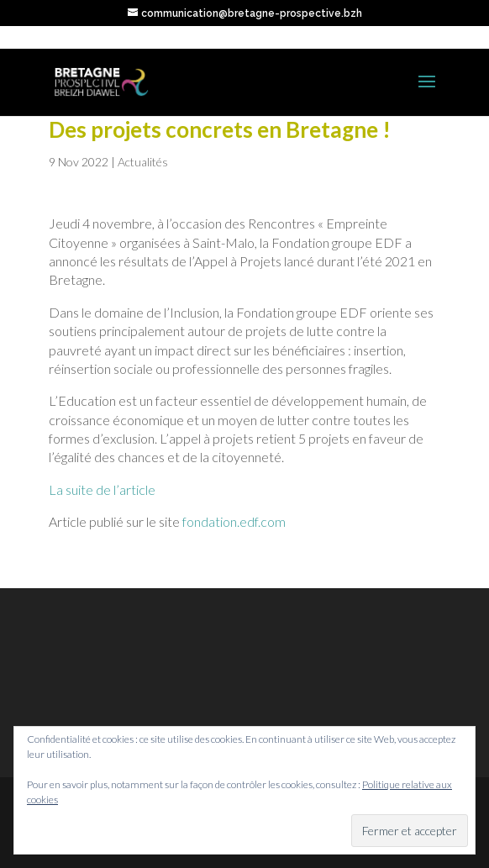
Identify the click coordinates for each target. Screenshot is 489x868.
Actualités (143, 162)
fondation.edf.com (234, 521)
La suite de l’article (102, 489)
